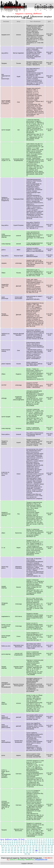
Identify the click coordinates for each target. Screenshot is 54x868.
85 (46, 844)
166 (21, 852)
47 (15, 843)
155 (39, 851)
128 (9, 849)
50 (21, 843)
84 (44, 844)
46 (12, 843)
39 (51, 841)
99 (24, 846)
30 (30, 841)
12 (44, 839)
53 (28, 843)
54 (30, 843)
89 (2, 846)
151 (27, 851)
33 (37, 841)
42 (3, 843)
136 (33, 849)
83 (42, 844)
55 (33, 843)
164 (15, 852)
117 (27, 847)
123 (45, 847)
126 (3, 849)
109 (3, 847)
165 (18, 852)
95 (15, 846)
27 (24, 841)
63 (51, 843)
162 (9, 852)
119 (33, 847)
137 (36, 849)
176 (52, 852)
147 (15, 851)
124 (48, 847)
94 (13, 846)
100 (27, 846)
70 (12, 844)
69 (10, 844)
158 (48, 851)
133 (24, 849)
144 (6, 851)
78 (30, 844)
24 (17, 841)
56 (35, 843)
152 (30, 851)
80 (35, 844)
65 (1, 844)
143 (3, 851)
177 (26, 854)
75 (24, 844)
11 (42, 839)
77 (28, 844)
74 (21, 844)
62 (48, 843)
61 (46, 843)
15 (51, 839)
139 (42, 849)
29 (28, 841)
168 (27, 852)
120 (36, 847)
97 (20, 846)
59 (42, 843)
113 (15, 847)
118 (30, 847)
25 (19, 841)
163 (12, 852)
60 (44, 843)
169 (30, 852)
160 (3, 852)
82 (39, 844)
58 (39, 843)
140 (45, 849)
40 (53, 841)
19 (6, 841)
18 (3, 841)
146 (12, 851)
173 (42, 852)
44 (8, 843)
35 (42, 841)
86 (48, 844)
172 (39, 852)
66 (3, 844)
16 (53, 839)
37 (46, 841)
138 (39, 849)
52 (26, 843)
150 (24, 851)
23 (15, 841)
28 (26, 841)
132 (21, 849)
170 (33, 852)
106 (45, 846)
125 (52, 847)
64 (53, 843)
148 (18, 851)
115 (21, 847)
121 (39, 847)
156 (42, 851)
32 (35, 841)
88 (53, 844)
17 (1, 841)
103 (36, 846)
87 (51, 844)
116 (24, 847)
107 (49, 846)
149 (21, 851)
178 (29, 854)
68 (8, 844)
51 (24, 843)
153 (33, 851)
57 (37, 843)
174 (45, 852)
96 (18, 846)
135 (30, 849)
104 (39, 846)
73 (19, 844)
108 (52, 846)
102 (33, 846)
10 (39, 839)
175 (48, 852)
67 (6, 844)
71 (15, 844)
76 (26, 844)
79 (33, 844)
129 (12, 849)
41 (1, 843)
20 (8, 841)
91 (6, 846)
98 (22, 846)
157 (45, 851)
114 (18, 847)
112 (12, 847)
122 (42, 847)
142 (52, 849)
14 (48, 839)
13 (46, 839)
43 (6, 843)
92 (9, 846)
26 (21, 841)
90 (4, 846)
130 (15, 849)
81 (37, 844)
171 (36, 852)
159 (52, 851)
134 (27, 849)
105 (42, 846)
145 (9, 851)
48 (17, 843)
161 (6, 852)
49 (19, 843)
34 (39, 841)
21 (10, 841)
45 (10, 843)
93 (11, 846)
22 (12, 841)
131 (18, 849)
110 (6, 847)
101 (30, 846)
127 (6, 849)
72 (17, 844)
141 (48, 849)
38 (48, 841)
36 (44, 841)
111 (9, 847)
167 (24, 852)
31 (33, 841)
